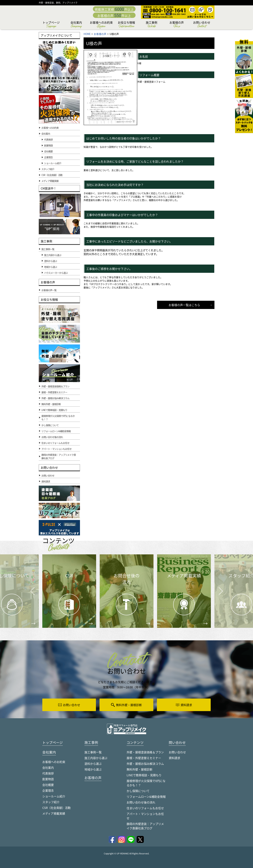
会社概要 (48, 151)
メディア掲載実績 (54, 814)
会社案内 (76, 25)
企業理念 (48, 157)
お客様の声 (177, 25)
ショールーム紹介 (53, 163)
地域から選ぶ (93, 769)
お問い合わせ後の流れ (141, 802)
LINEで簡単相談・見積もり (144, 775)
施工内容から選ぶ (96, 758)
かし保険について (138, 791)
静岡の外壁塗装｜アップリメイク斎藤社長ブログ (145, 826)
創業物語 (48, 145)
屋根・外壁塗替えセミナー (144, 758)
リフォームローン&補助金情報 (146, 797)
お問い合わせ (202, 25)
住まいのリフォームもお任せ (145, 808)
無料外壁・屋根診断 (139, 769)
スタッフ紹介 (51, 802)
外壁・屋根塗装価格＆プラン (145, 752)
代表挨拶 (48, 139)
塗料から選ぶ (93, 764)
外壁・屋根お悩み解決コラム (145, 764)
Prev (31, 594)
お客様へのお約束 (101, 25)
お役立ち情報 (126, 25)
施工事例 (152, 25)
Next (216, 588)
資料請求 (174, 758)
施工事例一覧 (93, 752)
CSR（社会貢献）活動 (56, 808)
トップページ (51, 25)
